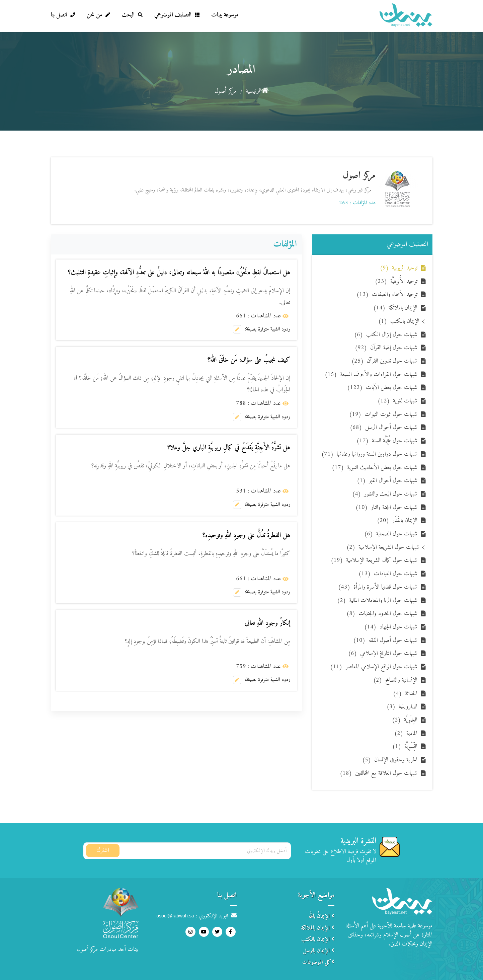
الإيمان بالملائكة (395, 308)
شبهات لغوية (397, 401)
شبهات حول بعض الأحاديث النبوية (375, 468)
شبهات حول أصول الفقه (385, 640)
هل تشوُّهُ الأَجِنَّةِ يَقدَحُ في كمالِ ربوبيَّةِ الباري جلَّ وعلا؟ (229, 448)
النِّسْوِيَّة (405, 746)
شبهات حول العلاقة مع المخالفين (379, 773)
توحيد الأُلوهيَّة (396, 281)
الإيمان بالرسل (319, 951)
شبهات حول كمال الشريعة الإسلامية (374, 560)
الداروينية (402, 707)
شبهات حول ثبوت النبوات (383, 414)
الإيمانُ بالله (321, 916)
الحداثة (405, 694)
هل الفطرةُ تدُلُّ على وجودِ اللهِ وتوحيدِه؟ (246, 536)
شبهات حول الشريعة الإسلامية (383, 547)
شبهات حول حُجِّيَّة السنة (387, 441)
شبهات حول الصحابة (391, 534)
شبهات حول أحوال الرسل (384, 427)
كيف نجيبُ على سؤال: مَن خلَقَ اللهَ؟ (249, 360)
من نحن (98, 15)
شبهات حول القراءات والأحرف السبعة (371, 374)
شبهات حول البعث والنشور (385, 494)
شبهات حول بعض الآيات (382, 388)
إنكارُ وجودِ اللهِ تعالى (267, 623)
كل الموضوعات (318, 962)
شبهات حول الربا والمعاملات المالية (377, 600)
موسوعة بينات (225, 15)
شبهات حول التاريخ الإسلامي (383, 653)
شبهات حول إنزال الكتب (386, 335)
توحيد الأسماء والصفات (387, 294)
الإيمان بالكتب (399, 321)
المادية (406, 733)
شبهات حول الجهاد (391, 627)
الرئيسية (257, 91)
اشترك (103, 851)
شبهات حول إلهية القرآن (386, 348)
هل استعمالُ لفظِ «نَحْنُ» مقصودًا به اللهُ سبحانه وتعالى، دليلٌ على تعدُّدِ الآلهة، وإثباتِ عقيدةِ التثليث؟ (179, 273)
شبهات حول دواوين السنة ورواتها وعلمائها (369, 454)
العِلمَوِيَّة (405, 720)
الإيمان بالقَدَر (397, 520)
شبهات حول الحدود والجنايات (382, 614)
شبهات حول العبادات (388, 574)
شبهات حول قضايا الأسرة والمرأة (378, 587)
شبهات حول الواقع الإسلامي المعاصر (374, 667)
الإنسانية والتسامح (395, 680)
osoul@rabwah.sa (175, 916)
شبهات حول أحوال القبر (387, 481)
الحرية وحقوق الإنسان (390, 760)
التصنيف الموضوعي (177, 15)
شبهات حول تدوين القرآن (384, 361)
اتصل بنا (63, 15)
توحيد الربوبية (399, 268)
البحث (132, 15)
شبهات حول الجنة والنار (386, 507)
